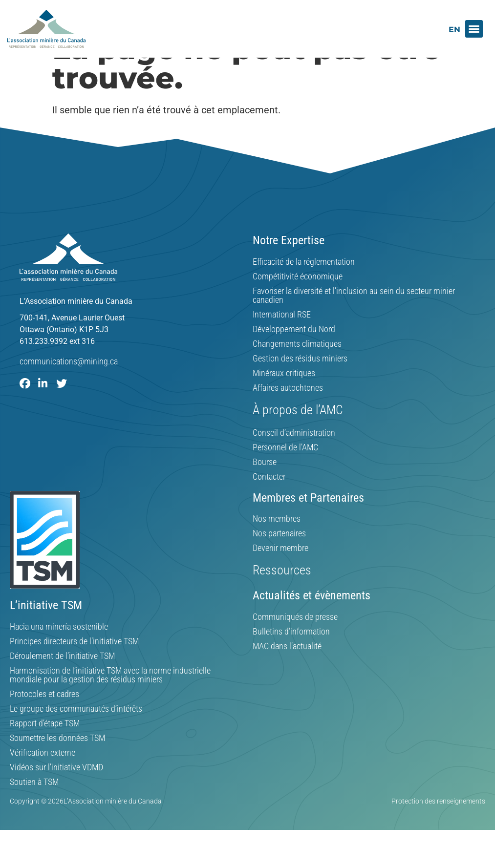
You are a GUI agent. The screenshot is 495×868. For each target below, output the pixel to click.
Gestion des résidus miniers (300, 382)
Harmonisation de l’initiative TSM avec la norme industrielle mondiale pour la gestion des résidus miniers (110, 699)
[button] (474, 29)
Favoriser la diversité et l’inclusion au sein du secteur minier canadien (354, 319)
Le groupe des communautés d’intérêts (76, 732)
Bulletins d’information (291, 655)
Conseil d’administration (294, 456)
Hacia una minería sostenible (59, 650)
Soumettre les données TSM (57, 762)
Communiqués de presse (295, 640)
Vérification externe (43, 776)
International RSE (282, 338)
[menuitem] (454, 30)
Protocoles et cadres (44, 718)
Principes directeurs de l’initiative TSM (74, 665)
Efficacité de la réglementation (304, 285)
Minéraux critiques (284, 397)
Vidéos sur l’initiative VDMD (56, 791)
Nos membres (277, 542)
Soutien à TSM (34, 805)
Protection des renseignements (438, 825)
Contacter (269, 500)
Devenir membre (280, 572)
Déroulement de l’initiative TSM (62, 679)
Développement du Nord (294, 353)
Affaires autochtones (288, 411)
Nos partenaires (279, 557)
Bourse (265, 486)
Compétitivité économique (298, 300)
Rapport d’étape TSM (45, 747)
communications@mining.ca (69, 385)
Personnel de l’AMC (285, 471)
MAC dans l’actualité (287, 670)
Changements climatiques (297, 367)
